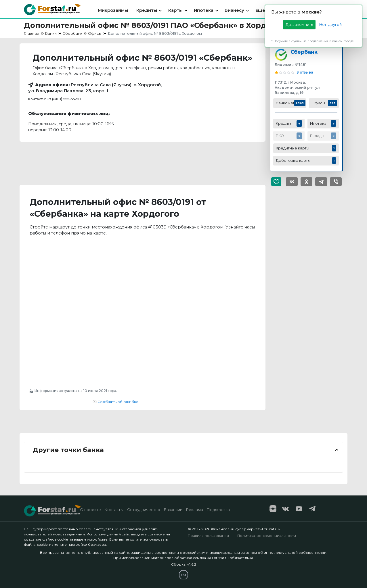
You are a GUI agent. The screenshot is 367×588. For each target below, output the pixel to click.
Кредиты (147, 10)
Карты (175, 10)
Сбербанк (304, 52)
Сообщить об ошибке (115, 402)
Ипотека (204, 10)
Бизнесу (234, 10)
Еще (260, 10)
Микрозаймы (113, 10)
